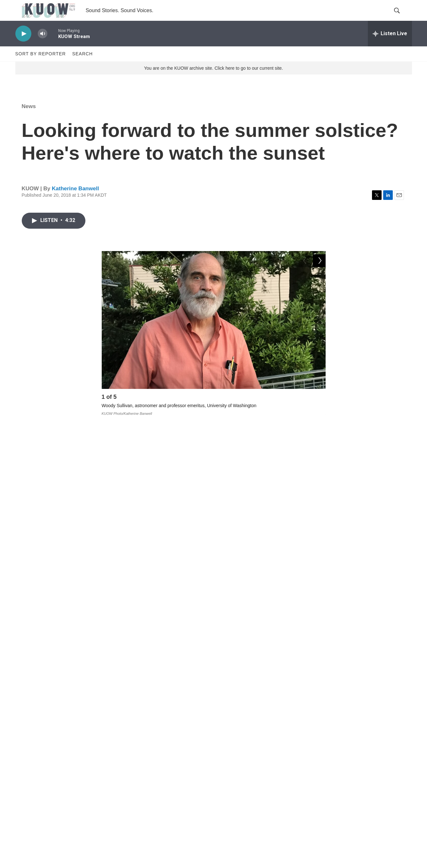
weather (164, 666)
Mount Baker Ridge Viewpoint (279, 620)
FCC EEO (162, 805)
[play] (23, 47)
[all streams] (390, 46)
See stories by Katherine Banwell (181, 735)
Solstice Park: (120, 572)
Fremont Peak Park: (127, 549)
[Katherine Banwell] (116, 730)
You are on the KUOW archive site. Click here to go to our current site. (213, 81)
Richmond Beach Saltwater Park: (145, 596)
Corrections (164, 820)
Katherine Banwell (75, 201)
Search (83, 67)
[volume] (43, 47)
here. (281, 643)
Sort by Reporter (41, 67)
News (29, 119)
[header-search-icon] (402, 17)
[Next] (319, 411)
